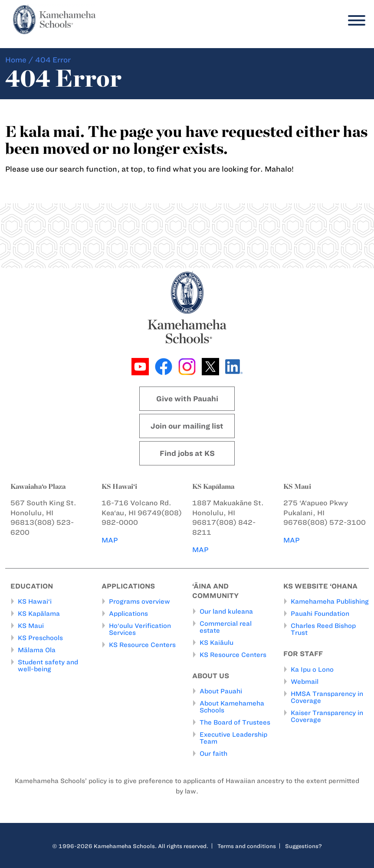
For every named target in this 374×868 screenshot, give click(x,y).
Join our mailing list (187, 426)
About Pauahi (221, 691)
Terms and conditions (247, 846)
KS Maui (31, 626)
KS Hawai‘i (35, 601)
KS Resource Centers (142, 645)
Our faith (213, 754)
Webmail (305, 682)
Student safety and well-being (48, 666)
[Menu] (354, 21)
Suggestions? (303, 846)
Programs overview (139, 601)
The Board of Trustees (235, 722)
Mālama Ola (37, 650)
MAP (110, 540)
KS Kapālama (39, 614)
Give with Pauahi (187, 399)
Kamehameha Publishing (330, 601)
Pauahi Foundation (320, 614)
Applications (128, 614)
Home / (19, 60)
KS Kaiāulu (217, 643)
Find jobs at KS (187, 453)
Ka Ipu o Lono (312, 670)
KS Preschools (40, 638)
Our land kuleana (226, 611)
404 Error (53, 60)
